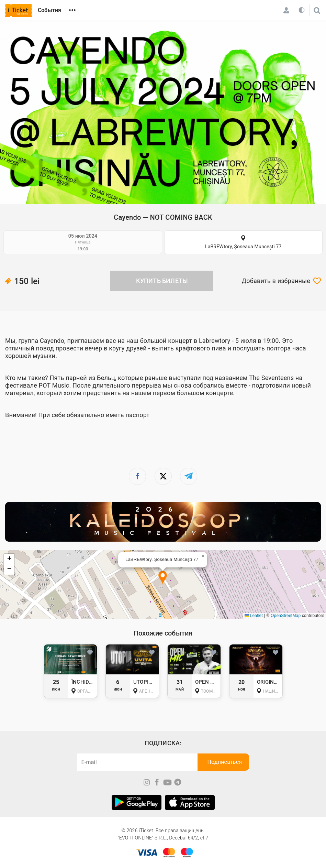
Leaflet (254, 616)
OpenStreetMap (286, 616)
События (49, 10)
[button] (163, 578)
